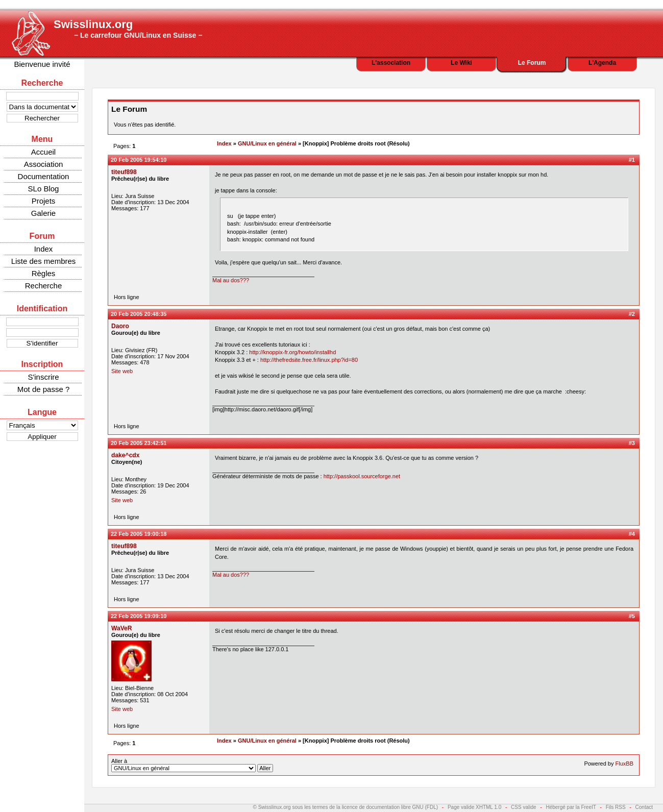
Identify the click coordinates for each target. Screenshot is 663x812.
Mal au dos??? (231, 280)
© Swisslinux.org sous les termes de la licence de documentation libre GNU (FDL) (346, 807)
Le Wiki (461, 63)
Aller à (192, 765)
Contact (644, 807)
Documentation (44, 176)
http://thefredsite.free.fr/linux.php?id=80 (309, 360)
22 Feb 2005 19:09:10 (139, 616)
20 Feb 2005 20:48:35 (139, 314)
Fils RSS (616, 807)
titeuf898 (124, 172)
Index (44, 249)
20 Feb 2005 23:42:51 (139, 443)
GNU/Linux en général (267, 143)
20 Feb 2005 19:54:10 (139, 160)
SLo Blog (44, 189)
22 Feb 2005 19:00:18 (139, 534)
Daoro (120, 326)
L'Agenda (602, 63)
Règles (44, 273)
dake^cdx (125, 455)
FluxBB (624, 764)
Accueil (43, 152)
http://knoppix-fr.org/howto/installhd (292, 352)
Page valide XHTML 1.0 (474, 807)
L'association (391, 63)
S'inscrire (43, 377)
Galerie (43, 213)
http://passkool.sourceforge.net (362, 476)
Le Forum (532, 63)
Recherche (44, 286)
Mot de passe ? (44, 389)
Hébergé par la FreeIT (571, 807)
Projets (44, 201)
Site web (122, 371)
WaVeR (122, 628)
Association (44, 164)
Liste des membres (44, 261)
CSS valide (523, 807)
